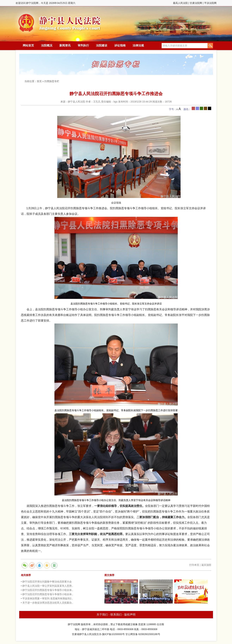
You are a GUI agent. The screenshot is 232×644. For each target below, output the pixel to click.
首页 (39, 81)
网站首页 (28, 45)
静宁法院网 (60, 21)
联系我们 (116, 615)
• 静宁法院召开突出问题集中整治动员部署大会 (46, 582)
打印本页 (194, 565)
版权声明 (130, 615)
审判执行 (83, 45)
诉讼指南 (120, 45)
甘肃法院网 (196, 3)
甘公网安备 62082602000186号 (143, 634)
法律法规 (138, 45)
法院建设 (102, 45)
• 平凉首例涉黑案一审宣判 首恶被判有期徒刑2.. (47, 598)
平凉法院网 (210, 3)
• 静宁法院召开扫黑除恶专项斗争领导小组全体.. (47, 590)
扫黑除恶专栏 (52, 81)
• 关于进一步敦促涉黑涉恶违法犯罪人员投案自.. (47, 603)
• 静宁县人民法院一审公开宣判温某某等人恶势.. (47, 586)
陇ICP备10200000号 (113, 634)
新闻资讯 (65, 45)
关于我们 (102, 615)
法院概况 (47, 45)
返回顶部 (206, 565)
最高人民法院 (180, 3)
